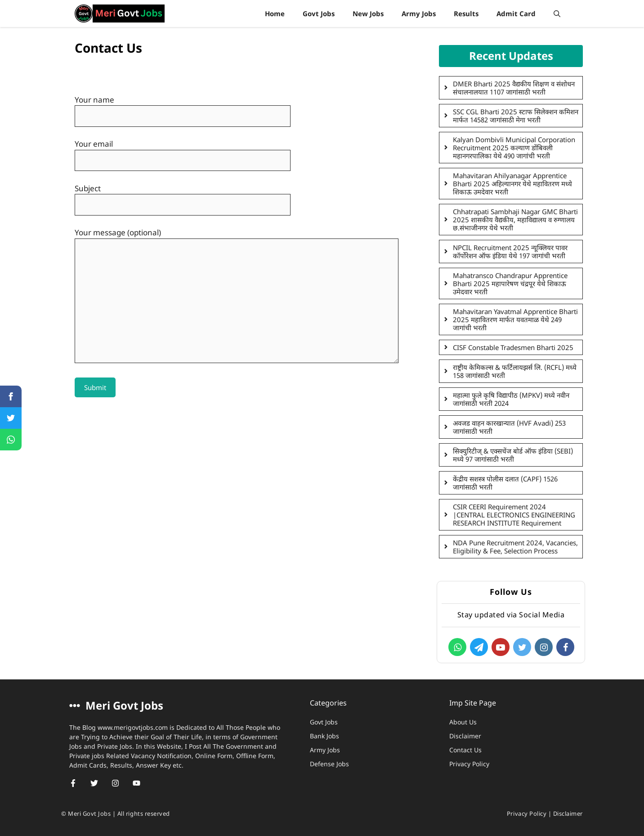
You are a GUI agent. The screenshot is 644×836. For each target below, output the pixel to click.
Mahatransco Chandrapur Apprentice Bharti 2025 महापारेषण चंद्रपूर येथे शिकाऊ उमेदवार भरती (510, 283)
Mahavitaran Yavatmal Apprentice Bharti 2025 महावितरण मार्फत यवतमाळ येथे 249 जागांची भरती (515, 319)
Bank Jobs (324, 736)
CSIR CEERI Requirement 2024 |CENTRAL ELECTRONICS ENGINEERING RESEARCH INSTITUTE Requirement (514, 515)
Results (466, 13)
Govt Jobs (319, 13)
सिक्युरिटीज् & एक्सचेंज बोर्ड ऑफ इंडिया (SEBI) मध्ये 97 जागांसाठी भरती (513, 455)
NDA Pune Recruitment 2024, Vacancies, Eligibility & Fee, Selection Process (515, 547)
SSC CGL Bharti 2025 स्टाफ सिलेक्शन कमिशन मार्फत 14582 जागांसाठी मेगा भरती (516, 116)
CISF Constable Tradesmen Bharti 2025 (513, 347)
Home (275, 13)
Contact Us (465, 750)
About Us (463, 722)
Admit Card (516, 13)
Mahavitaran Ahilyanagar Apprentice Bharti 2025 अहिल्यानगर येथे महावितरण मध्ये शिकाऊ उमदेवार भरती (512, 184)
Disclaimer (465, 736)
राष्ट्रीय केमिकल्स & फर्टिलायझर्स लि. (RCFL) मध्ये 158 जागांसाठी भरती (515, 371)
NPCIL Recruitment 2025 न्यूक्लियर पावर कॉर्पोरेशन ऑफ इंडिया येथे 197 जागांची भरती (510, 252)
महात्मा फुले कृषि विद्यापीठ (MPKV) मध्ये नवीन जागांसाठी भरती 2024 (511, 399)
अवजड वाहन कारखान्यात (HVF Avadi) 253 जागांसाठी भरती (509, 427)
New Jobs (368, 13)
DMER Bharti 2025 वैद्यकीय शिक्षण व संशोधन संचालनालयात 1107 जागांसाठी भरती (514, 88)
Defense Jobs (329, 764)
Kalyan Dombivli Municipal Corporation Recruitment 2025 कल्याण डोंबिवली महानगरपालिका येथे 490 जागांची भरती (514, 148)
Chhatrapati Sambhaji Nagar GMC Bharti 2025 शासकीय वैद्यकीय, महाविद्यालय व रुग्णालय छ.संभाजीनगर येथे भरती (515, 220)
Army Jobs (419, 13)
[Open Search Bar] (557, 13)
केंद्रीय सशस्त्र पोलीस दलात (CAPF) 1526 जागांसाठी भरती (505, 483)
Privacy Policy (469, 764)
